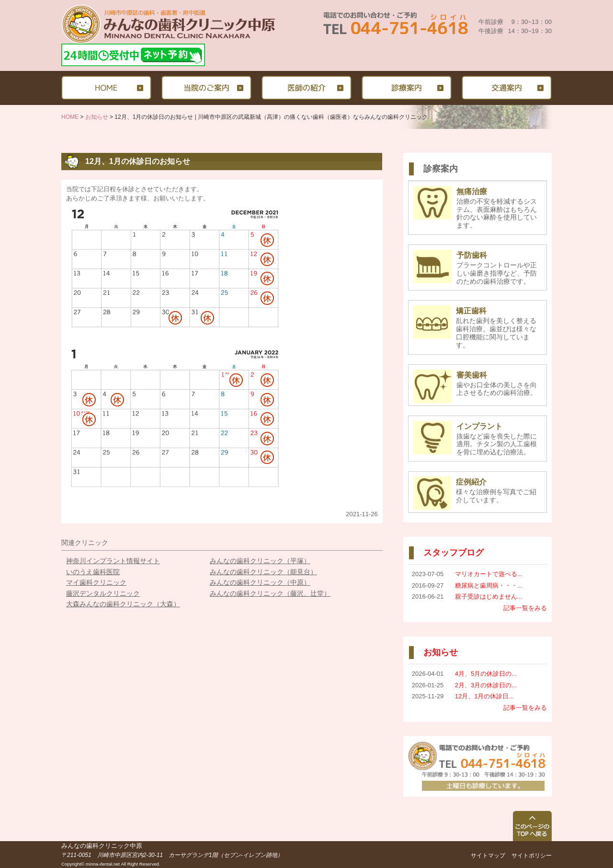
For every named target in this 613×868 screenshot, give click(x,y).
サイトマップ (488, 856)
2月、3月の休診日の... (486, 685)
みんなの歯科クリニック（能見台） (263, 572)
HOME (70, 117)
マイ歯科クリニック (96, 582)
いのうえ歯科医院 (93, 572)
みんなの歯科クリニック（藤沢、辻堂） (270, 593)
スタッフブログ (454, 553)
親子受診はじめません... (489, 596)
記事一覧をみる (525, 608)
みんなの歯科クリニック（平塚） (260, 561)
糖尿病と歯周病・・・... (489, 585)
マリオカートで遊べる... (489, 574)
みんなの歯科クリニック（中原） (260, 582)
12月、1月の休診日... (485, 696)
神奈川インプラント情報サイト (113, 561)
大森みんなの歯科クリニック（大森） (123, 604)
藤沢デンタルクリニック (103, 593)
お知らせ (97, 117)
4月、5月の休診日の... (486, 674)
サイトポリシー (532, 856)
